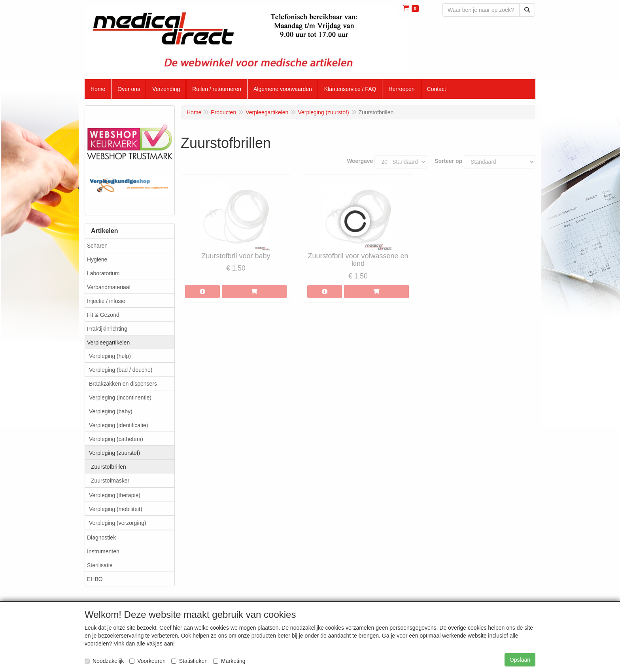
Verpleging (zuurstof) (114, 453)
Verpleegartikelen (108, 343)
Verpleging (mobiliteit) (116, 509)
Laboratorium (103, 273)
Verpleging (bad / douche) (121, 370)
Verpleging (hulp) (110, 356)
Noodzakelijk (104, 661)
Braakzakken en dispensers (123, 384)
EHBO (95, 579)
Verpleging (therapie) (115, 495)
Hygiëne (97, 259)
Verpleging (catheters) (116, 439)
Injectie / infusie (106, 301)
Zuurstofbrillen (109, 467)
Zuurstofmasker (110, 481)
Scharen (97, 246)
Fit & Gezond (103, 315)
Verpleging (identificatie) (118, 425)
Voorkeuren (147, 661)
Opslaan (520, 660)
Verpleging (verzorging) (118, 523)
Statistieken (189, 661)
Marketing (229, 661)
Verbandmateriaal (109, 287)
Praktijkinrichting (107, 329)
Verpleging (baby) (111, 411)
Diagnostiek (101, 538)
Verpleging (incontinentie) (120, 398)
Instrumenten (103, 551)
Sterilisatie (100, 565)
